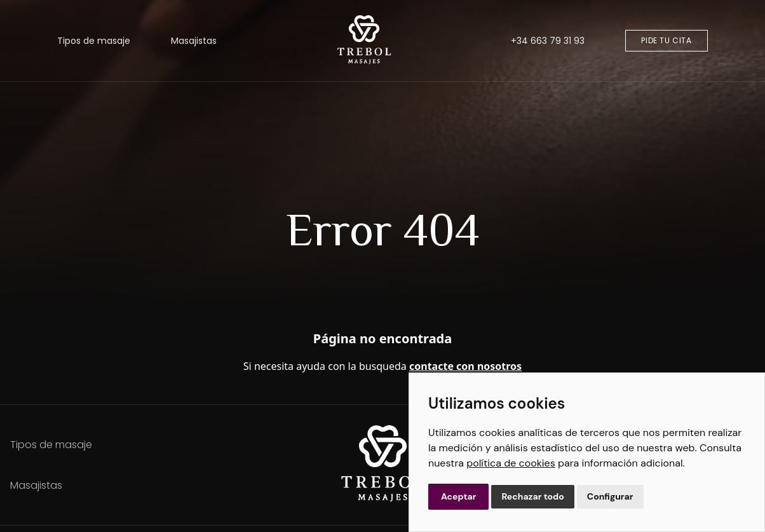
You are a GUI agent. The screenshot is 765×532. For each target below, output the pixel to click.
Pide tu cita (666, 40)
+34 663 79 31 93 (548, 41)
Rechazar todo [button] (532, 496)
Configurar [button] (610, 496)
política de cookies (511, 463)
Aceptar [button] (458, 496)
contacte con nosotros (465, 366)
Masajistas (194, 41)
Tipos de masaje (94, 41)
